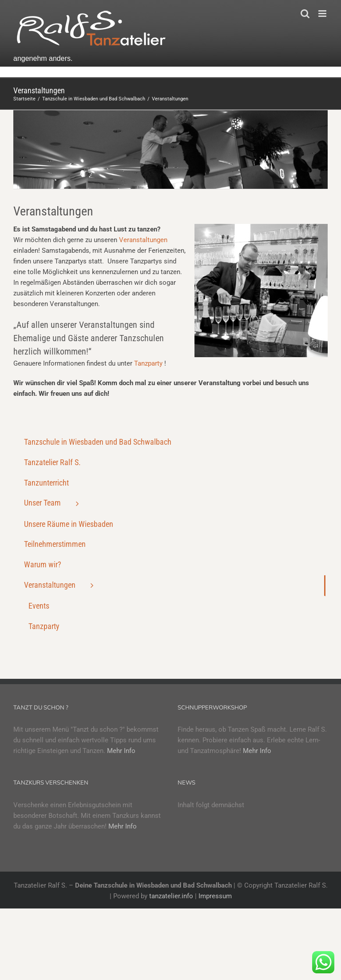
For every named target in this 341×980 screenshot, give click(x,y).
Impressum (215, 896)
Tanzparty (148, 363)
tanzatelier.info (171, 896)
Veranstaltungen (143, 240)
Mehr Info (121, 751)
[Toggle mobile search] (305, 14)
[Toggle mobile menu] (323, 14)
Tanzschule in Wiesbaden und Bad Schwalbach (98, 442)
